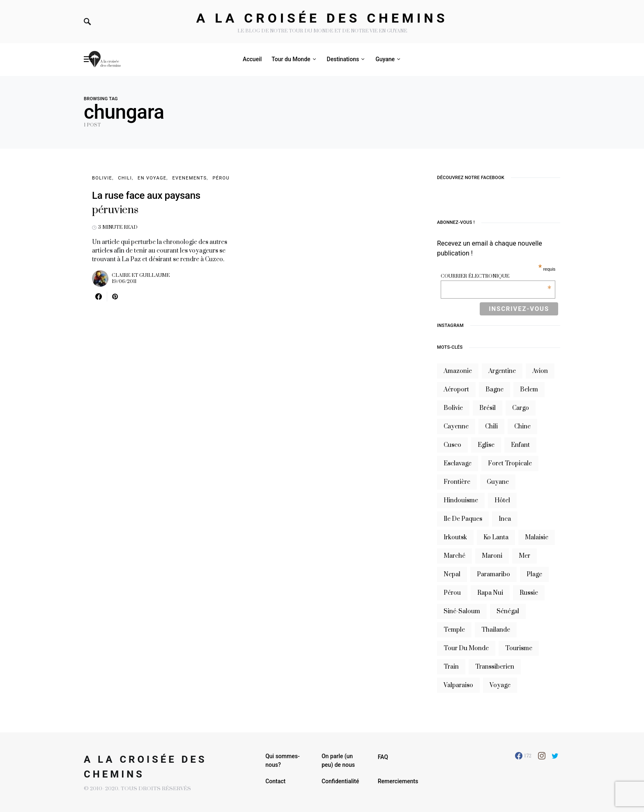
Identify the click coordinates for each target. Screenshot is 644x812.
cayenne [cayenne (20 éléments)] (456, 427)
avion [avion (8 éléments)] (540, 371)
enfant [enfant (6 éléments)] (520, 445)
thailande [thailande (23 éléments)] (496, 630)
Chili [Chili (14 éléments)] (491, 427)
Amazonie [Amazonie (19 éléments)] (458, 371)
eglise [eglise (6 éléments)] (486, 445)
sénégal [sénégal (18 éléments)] (508, 611)
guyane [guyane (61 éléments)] (498, 482)
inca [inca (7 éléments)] (505, 519)
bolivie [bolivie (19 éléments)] (453, 408)
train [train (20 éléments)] (451, 667)
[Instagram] (542, 756)
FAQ (383, 757)
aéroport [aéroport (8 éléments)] (456, 390)
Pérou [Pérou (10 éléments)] (452, 593)
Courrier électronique (496, 276)
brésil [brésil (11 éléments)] (488, 408)
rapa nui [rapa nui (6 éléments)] (490, 593)
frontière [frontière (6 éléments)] (457, 482)
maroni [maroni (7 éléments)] (492, 556)
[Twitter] (555, 756)
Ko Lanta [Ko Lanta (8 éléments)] (496, 537)
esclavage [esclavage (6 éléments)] (458, 464)
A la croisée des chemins (322, 18)
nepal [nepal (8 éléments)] (452, 574)
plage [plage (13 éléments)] (534, 574)
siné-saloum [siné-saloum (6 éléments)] (462, 611)
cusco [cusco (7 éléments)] (452, 445)
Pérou (221, 178)
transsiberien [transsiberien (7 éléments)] (495, 667)
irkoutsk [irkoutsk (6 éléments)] (455, 537)
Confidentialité (340, 781)
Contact (275, 781)
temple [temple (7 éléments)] (454, 630)
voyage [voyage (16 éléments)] (500, 685)
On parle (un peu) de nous (338, 760)
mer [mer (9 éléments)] (524, 556)
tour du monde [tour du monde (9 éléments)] (466, 648)
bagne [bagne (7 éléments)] (494, 390)
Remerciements (398, 781)
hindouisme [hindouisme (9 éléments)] (461, 500)
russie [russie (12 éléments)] (529, 593)
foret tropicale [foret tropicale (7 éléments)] (510, 464)
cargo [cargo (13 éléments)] (521, 408)
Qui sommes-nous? (282, 760)
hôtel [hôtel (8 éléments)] (502, 500)
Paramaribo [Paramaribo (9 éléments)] (493, 574)
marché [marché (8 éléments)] (454, 556)
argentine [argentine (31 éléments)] (502, 371)
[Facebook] (523, 756)
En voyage (152, 178)
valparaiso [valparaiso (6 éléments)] (458, 685)
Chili (125, 178)
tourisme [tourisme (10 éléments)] (519, 648)
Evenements (189, 178)
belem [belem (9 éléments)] (529, 390)
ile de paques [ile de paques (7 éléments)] (463, 519)
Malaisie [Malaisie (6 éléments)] (537, 537)
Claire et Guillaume (141, 275)
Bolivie (102, 178)
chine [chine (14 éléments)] (522, 427)
